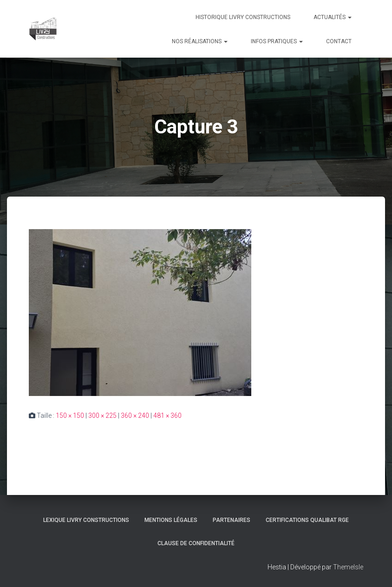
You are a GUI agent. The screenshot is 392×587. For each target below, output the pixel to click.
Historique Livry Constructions (243, 17)
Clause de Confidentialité (196, 543)
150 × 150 (70, 416)
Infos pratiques (277, 41)
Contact (339, 41)
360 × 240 (135, 416)
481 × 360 (167, 416)
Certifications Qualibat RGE (307, 520)
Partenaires (232, 520)
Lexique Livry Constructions (86, 520)
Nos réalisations (200, 41)
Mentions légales (171, 520)
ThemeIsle (348, 567)
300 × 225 (102, 416)
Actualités (333, 17)
